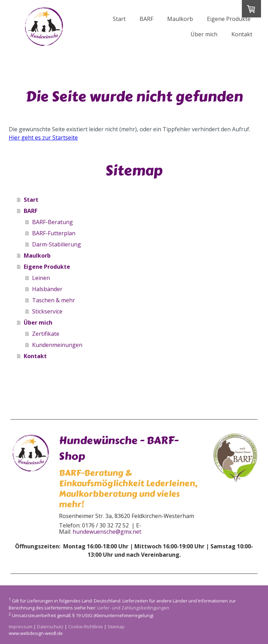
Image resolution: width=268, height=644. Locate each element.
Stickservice (47, 311)
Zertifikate (46, 334)
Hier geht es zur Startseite (43, 138)
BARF (146, 19)
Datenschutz (50, 627)
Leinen (41, 278)
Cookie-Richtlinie (85, 627)
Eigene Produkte (229, 19)
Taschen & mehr (54, 300)
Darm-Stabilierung (57, 244)
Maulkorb (180, 19)
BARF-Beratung (53, 222)
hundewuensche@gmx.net (107, 532)
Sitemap (116, 627)
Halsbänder (47, 289)
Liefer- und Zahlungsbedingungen (133, 608)
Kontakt (242, 34)
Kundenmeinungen (57, 345)
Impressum (21, 627)
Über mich (204, 34)
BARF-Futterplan (54, 233)
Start (119, 19)
